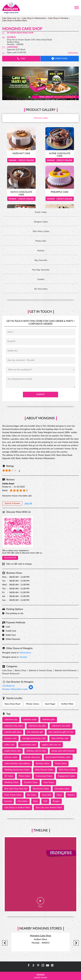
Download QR (10, 558)
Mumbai (23, 657)
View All (28, 503)
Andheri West (67, 704)
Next (76, 943)
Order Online (21, 160)
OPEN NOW (73, 53)
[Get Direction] (31, 689)
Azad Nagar (50, 704)
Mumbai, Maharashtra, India (15, 689)
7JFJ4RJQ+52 (8, 686)
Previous (5, 943)
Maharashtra (25, 653)
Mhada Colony (33, 704)
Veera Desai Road (12, 704)
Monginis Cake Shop (41, 936)
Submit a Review (12, 503)
